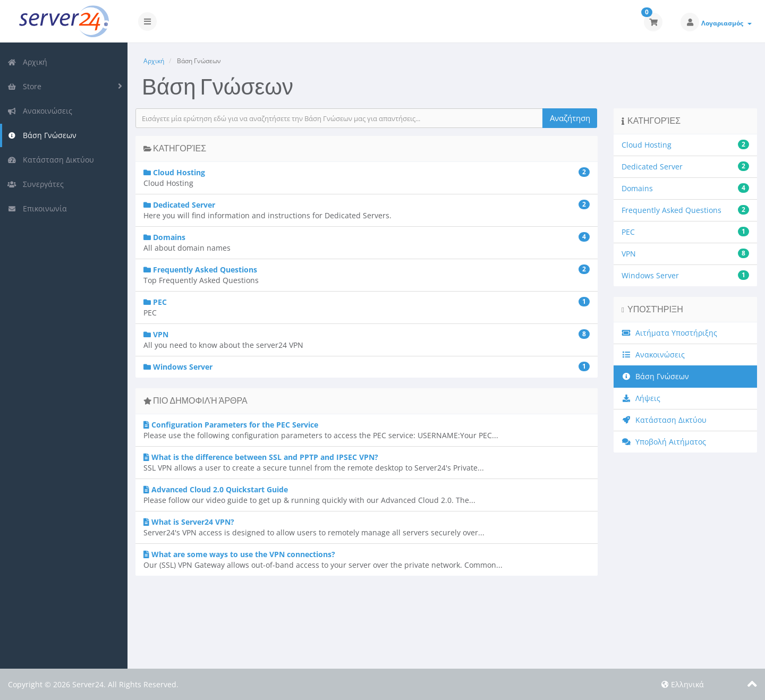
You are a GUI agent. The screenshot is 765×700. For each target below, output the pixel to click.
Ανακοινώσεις (40, 111)
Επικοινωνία (37, 208)
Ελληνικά (683, 684)
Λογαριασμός (726, 23)
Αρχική (27, 62)
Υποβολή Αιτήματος (664, 442)
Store (24, 86)
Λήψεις (641, 398)
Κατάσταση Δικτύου (51, 160)
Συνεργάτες (36, 184)
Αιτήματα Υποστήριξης (669, 333)
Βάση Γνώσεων (42, 135)
